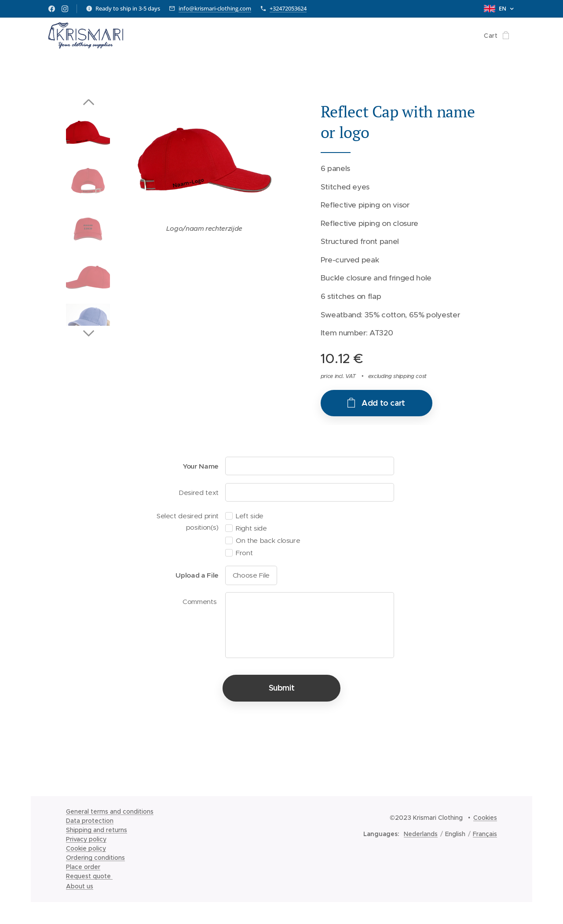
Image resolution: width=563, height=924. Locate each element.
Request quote (89, 876)
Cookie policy (86, 848)
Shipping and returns (97, 830)
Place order (83, 867)
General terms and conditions (110, 811)
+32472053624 (288, 8)
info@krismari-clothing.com (215, 8)
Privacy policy (86, 839)
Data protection (90, 821)
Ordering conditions (95, 858)
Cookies (485, 818)
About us (80, 886)
